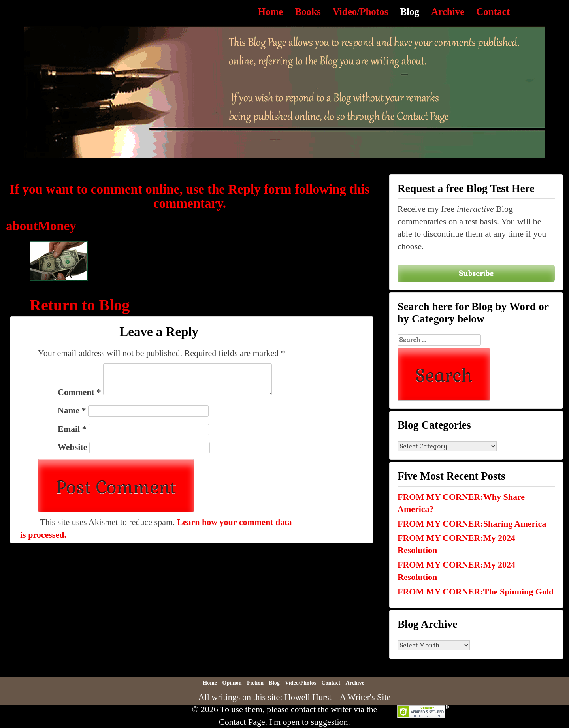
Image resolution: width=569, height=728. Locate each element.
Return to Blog (80, 305)
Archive (448, 12)
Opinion (232, 683)
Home (270, 12)
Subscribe (476, 273)
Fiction (255, 683)
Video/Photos (361, 12)
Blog (410, 12)
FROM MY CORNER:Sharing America (472, 524)
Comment (79, 392)
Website (73, 447)
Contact (493, 12)
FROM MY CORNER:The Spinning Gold (476, 592)
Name (72, 410)
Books (308, 12)
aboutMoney (41, 226)
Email (72, 429)
